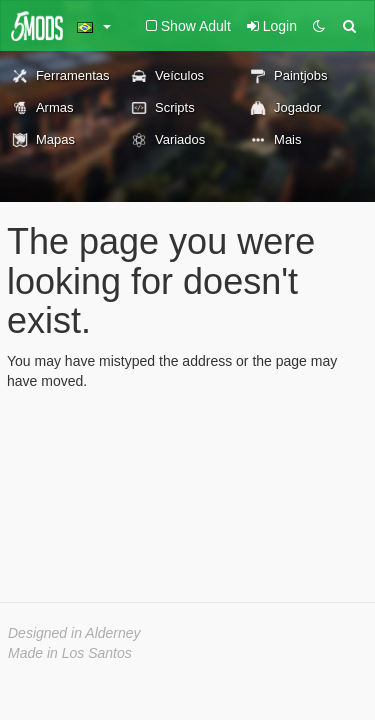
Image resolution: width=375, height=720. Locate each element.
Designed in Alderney (74, 633)
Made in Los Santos (70, 653)
